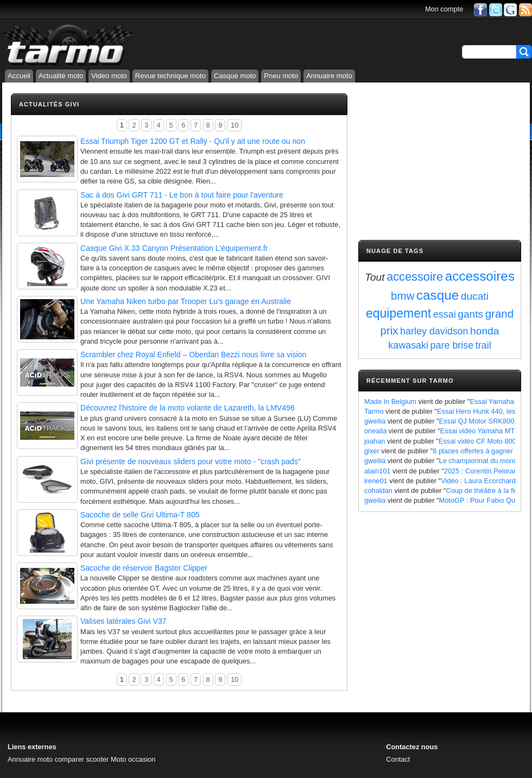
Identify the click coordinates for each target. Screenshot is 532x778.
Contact (398, 759)
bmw (403, 296)
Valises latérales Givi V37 (123, 621)
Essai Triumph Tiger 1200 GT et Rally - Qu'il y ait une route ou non (193, 141)
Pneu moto (281, 76)
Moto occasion (133, 759)
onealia (375, 431)
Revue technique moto (170, 76)
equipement (398, 313)
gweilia (375, 421)
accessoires (480, 276)
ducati (475, 296)
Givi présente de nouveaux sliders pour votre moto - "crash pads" (191, 461)
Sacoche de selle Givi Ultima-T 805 (140, 515)
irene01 (376, 481)
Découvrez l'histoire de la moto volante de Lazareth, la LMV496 (188, 408)
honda (484, 331)
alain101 (377, 471)
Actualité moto (61, 76)
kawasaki (408, 345)
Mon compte (444, 9)
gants (470, 314)
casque (438, 295)
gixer (372, 451)
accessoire (415, 277)
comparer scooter (82, 759)
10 (235, 125)
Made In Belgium (390, 401)
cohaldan (378, 491)
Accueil (19, 76)
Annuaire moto (329, 76)
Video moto (109, 76)
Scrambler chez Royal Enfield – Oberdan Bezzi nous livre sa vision (193, 355)
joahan (375, 441)
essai (445, 314)
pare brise (452, 345)
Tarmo (374, 411)
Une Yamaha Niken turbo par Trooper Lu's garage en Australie (186, 301)
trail (483, 345)
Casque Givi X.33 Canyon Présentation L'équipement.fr (174, 248)
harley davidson (434, 331)
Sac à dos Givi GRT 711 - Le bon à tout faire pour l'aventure (182, 195)
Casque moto (235, 76)
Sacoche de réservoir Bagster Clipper (144, 568)
